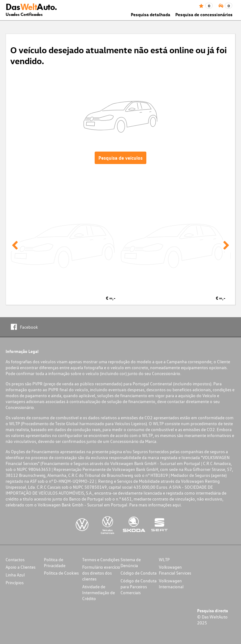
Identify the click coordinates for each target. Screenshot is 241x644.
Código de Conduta (139, 573)
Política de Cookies (61, 573)
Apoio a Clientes (21, 567)
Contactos (15, 559)
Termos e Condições (101, 559)
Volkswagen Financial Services (175, 570)
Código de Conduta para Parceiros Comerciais (139, 587)
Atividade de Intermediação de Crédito (99, 592)
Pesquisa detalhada (151, 14)
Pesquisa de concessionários (204, 14)
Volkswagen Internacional (171, 584)
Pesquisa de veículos (120, 158)
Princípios (15, 583)
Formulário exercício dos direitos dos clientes (101, 573)
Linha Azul (15, 575)
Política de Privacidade (55, 562)
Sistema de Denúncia (131, 562)
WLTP (164, 559)
